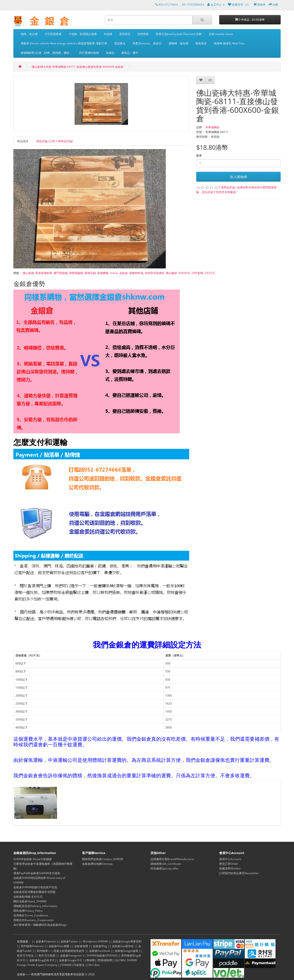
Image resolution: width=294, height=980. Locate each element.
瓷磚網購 (103, 273)
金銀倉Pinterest (46, 941)
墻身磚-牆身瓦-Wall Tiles (229, 43)
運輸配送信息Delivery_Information (35, 906)
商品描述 (23, 141)
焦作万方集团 (47, 955)
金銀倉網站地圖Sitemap (97, 864)
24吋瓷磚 (197, 273)
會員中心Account (230, 859)
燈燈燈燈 (143, 34)
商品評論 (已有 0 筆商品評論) (55, 141)
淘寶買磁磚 (76, 273)
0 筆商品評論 (227, 187)
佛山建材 (171, 273)
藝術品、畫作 (130, 53)
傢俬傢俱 (201, 43)
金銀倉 (124, 273)
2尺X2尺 (210, 273)
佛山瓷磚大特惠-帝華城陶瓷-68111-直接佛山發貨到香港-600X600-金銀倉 (78, 67)
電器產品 (120, 43)
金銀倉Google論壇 (126, 951)
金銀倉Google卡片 (71, 960)
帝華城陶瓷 (212, 127)
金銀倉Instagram (71, 955)
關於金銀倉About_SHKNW (30, 901)
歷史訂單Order (229, 864)
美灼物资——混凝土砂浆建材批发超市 (60, 951)
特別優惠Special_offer (165, 868)
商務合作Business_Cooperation (34, 920)
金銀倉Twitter (69, 941)
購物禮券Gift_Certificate (166, 864)
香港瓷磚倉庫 (44, 273)
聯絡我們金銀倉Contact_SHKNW (103, 859)
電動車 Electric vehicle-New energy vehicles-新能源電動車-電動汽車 (64, 43)
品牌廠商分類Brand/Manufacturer (172, 859)
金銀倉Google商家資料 (127, 941)
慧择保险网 (105, 960)
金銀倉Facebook (100, 951)
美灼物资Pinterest (32, 946)
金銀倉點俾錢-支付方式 (28, 897)
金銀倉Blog (100, 946)
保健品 (110, 53)
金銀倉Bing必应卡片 (42, 960)
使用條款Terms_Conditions (31, 915)
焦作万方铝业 (25, 955)
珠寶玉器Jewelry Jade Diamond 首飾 (179, 34)
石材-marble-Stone (221, 34)
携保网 (90, 960)
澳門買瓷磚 (60, 273)
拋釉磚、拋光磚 (178, 43)
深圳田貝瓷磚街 (155, 273)
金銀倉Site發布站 (123, 946)
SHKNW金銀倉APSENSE (102, 955)
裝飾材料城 (136, 273)
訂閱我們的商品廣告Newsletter (239, 873)
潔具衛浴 (125, 34)
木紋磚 (108, 34)
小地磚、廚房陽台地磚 (83, 34)
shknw (114, 273)
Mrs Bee (94, 965)
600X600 (184, 273)
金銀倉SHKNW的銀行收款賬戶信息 (35, 887)
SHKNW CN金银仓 (73, 965)
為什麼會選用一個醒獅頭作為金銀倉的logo (40, 925)
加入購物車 (239, 177)
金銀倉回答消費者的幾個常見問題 (34, 892)
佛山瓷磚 (28, 273)
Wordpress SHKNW (95, 941)
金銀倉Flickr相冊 (59, 946)
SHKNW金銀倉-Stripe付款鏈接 (33, 859)
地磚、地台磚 (29, 34)
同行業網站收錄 (89, 53)
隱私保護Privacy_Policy (28, 911)
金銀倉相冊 (81, 946)
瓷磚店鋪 (90, 273)
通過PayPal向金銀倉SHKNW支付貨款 (37, 873)
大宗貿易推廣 (53, 34)
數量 (199, 155)
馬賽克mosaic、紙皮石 (147, 43)
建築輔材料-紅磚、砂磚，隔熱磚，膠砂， (46, 53)
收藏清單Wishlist (230, 868)
